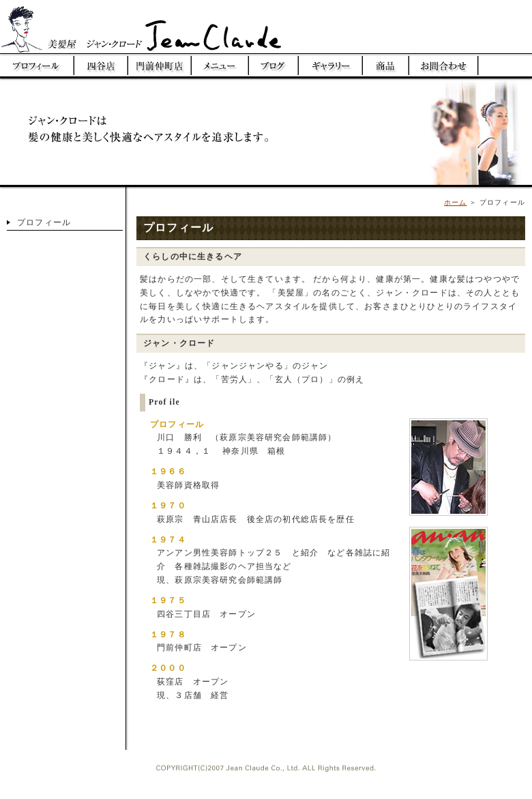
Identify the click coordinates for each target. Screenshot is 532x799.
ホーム (456, 202)
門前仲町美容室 (160, 65)
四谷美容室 (101, 65)
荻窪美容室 (505, 65)
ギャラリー (330, 65)
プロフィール (37, 65)
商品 (386, 65)
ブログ (274, 65)
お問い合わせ (443, 65)
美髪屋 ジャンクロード (153, 27)
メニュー (220, 65)
